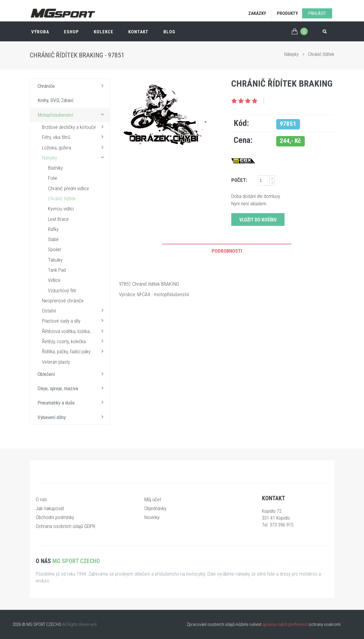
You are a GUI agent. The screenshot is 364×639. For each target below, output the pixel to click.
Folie (53, 178)
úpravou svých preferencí (285, 624)
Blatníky (55, 168)
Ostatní (74, 310)
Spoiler (55, 249)
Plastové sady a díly (74, 321)
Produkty (287, 13)
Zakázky (257, 13)
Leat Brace (58, 219)
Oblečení (72, 374)
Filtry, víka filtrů (74, 137)
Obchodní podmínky (55, 517)
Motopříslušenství (72, 115)
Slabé (53, 239)
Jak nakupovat (50, 508)
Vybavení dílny (72, 417)
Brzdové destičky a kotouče (74, 127)
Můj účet (153, 499)
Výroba (40, 32)
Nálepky (291, 54)
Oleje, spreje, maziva (72, 388)
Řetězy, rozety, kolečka (74, 341)
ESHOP (71, 32)
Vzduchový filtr (62, 290)
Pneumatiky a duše (72, 402)
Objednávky (155, 508)
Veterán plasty (56, 362)
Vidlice (54, 280)
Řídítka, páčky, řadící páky (74, 351)
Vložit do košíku (258, 220)
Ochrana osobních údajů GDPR (65, 526)
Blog (169, 32)
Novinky (152, 517)
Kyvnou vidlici (61, 209)
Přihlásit (317, 13)
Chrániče (72, 86)
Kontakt (138, 32)
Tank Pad (57, 270)
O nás (41, 499)
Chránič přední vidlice (68, 188)
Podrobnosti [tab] (227, 251)
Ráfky (53, 229)
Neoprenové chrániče (63, 301)
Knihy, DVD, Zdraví (55, 100)
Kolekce (104, 32)
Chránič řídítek (321, 54)
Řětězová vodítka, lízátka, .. (74, 331)
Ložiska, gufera (74, 147)
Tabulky (55, 260)
